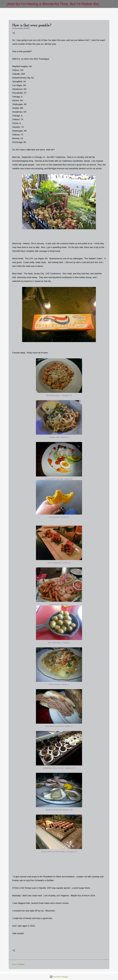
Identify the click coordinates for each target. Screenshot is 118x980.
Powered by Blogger (59, 977)
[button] (14, 33)
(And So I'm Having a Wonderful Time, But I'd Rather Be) (53, 4)
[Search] (102, 4)
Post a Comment (18, 964)
